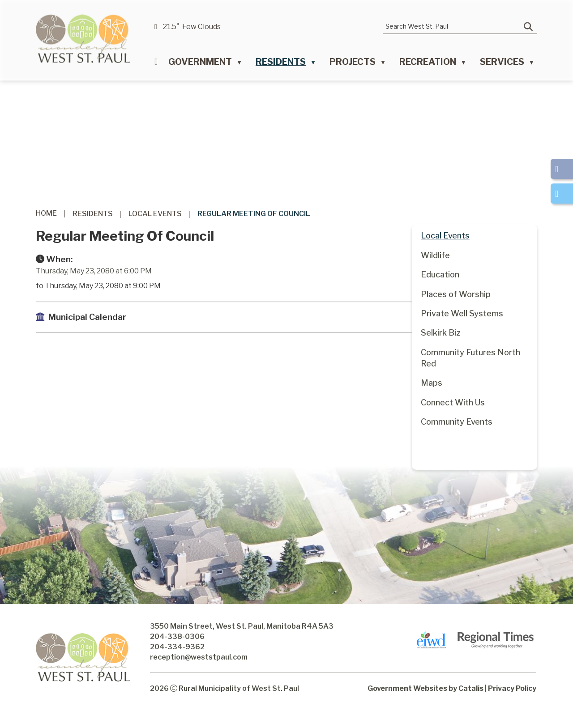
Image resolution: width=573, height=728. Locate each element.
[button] (528, 27)
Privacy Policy (512, 706)
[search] (453, 26)
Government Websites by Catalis (425, 706)
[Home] (156, 64)
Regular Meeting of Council (254, 214)
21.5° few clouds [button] (192, 27)
